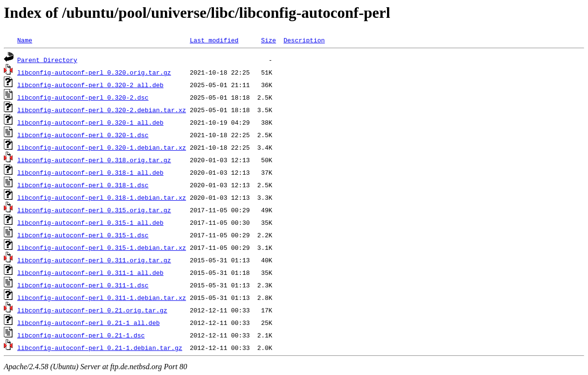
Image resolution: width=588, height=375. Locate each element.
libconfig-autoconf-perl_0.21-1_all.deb (88, 323)
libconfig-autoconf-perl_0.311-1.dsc (83, 285)
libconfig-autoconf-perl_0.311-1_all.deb (90, 272)
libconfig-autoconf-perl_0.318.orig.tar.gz (94, 160)
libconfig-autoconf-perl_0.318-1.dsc (83, 185)
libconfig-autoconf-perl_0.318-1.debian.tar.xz (102, 197)
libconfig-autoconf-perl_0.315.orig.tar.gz (94, 210)
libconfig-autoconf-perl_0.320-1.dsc (83, 135)
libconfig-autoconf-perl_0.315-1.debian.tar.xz (102, 247)
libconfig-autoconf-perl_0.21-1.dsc (81, 335)
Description (304, 40)
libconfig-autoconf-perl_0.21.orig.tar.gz (92, 310)
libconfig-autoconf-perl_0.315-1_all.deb (90, 222)
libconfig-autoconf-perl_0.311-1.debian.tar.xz (102, 297)
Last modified (214, 40)
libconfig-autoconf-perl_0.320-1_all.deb (90, 122)
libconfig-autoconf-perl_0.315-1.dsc (83, 235)
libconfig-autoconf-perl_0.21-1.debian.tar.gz (100, 348)
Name (25, 40)
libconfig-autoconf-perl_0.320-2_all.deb (90, 85)
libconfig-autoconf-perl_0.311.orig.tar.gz (94, 260)
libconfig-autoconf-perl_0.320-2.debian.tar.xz (102, 110)
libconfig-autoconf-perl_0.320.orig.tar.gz (94, 72)
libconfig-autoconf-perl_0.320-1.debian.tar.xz (102, 147)
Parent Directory (47, 60)
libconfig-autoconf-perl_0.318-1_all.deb (90, 172)
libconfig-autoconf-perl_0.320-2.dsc (83, 97)
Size (269, 40)
